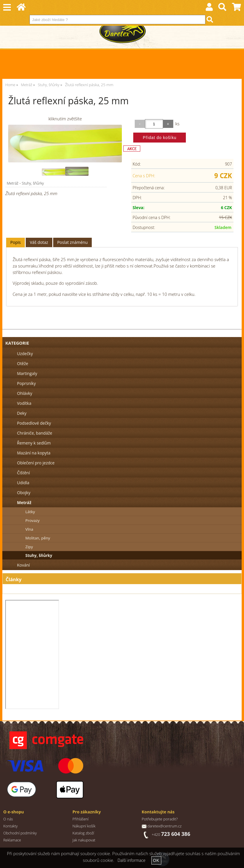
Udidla (23, 483)
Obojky (24, 493)
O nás (8, 819)
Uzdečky (25, 354)
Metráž (13, 183)
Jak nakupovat (84, 840)
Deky (22, 413)
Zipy (29, 547)
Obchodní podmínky (20, 833)
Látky (30, 512)
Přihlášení (81, 819)
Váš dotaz (39, 242)
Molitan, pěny (38, 538)
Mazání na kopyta (34, 453)
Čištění (23, 473)
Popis (15, 242)
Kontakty (10, 826)
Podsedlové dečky (34, 423)
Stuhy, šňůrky (33, 183)
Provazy (33, 520)
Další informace (131, 860)
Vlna (29, 529)
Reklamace (12, 840)
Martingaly (27, 373)
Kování (23, 565)
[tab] (15, 243)
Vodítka (24, 403)
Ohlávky (25, 393)
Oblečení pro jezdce (36, 463)
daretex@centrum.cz (164, 826)
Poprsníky (26, 383)
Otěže (23, 363)
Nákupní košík (84, 826)
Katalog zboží (83, 833)
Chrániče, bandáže (34, 433)
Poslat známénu (72, 242)
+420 (171, 835)
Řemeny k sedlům (34, 443)
